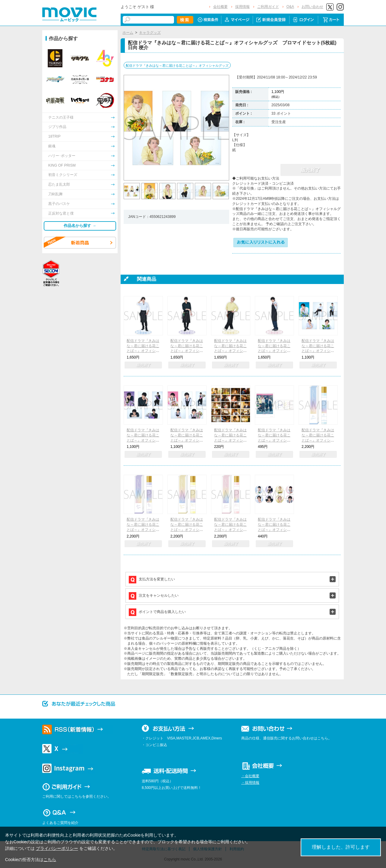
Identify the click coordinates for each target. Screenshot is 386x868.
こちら (50, 860)
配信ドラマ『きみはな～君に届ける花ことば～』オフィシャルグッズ (177, 65)
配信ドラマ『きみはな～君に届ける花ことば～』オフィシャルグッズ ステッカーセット (274, 440)
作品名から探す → (80, 226)
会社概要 (220, 7)
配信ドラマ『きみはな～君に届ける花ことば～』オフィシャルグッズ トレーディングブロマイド (230, 440)
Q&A (290, 7)
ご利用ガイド (268, 7)
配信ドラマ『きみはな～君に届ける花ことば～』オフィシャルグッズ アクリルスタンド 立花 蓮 (143, 351)
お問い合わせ (312, 7)
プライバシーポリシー (57, 848)
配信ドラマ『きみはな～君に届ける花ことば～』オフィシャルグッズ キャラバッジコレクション (274, 530)
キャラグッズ (150, 33)
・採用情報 (250, 783)
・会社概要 (250, 776)
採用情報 (242, 7)
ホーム (128, 33)
